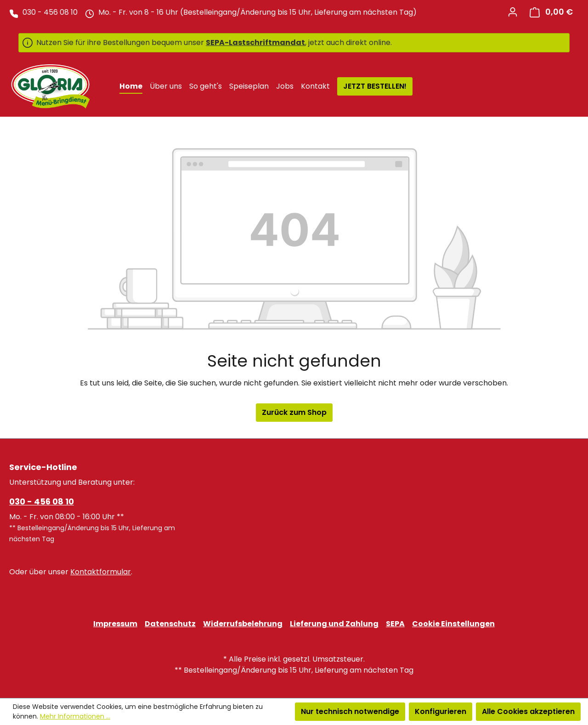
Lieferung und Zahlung (334, 624)
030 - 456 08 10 (42, 501)
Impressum (115, 624)
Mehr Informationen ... (75, 716)
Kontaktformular (101, 572)
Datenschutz (170, 624)
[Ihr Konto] (513, 12)
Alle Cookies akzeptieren (528, 711)
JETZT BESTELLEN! (375, 86)
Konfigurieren (441, 711)
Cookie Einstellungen (453, 624)
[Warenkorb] (551, 12)
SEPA (395, 624)
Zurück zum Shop (294, 412)
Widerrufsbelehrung (243, 624)
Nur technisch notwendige (350, 711)
